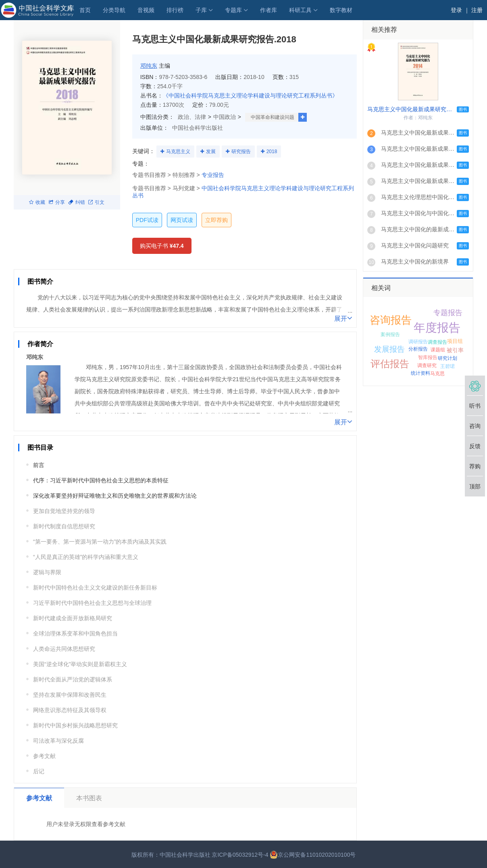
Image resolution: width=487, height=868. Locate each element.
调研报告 (418, 342)
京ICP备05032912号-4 (240, 855)
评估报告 (390, 364)
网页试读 (182, 220)
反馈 (475, 446)
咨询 (475, 426)
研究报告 (241, 152)
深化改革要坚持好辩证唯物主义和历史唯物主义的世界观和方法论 (115, 496)
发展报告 (389, 349)
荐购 (475, 466)
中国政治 (225, 117)
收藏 (37, 202)
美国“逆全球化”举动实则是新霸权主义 (80, 664)
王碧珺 (447, 366)
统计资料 (420, 373)
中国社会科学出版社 (198, 128)
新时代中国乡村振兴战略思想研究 (75, 725)
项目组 (455, 341)
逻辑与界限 (47, 572)
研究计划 (447, 358)
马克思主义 (178, 152)
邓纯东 (149, 66)
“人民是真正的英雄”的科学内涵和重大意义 (86, 557)
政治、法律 (192, 117)
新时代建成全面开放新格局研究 (73, 618)
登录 (456, 10)
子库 (201, 10)
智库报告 (428, 357)
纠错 (77, 202)
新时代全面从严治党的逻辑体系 (73, 679)
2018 (272, 152)
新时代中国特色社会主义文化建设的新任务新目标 (95, 588)
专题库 (233, 10)
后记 (39, 771)
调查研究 (427, 365)
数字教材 (341, 10)
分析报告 (418, 349)
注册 (477, 10)
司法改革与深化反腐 (58, 741)
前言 (39, 465)
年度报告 (437, 328)
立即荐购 (216, 220)
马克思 (437, 374)
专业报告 (213, 175)
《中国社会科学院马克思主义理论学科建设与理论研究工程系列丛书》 (250, 96)
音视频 (146, 10)
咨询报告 (391, 320)
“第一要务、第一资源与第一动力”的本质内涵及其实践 (100, 542)
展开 (343, 318)
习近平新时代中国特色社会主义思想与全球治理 (92, 603)
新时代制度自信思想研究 (64, 526)
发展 (211, 152)
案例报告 (390, 334)
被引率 (455, 350)
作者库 (268, 10)
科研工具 (300, 10)
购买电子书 (162, 246)
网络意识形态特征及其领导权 (70, 710)
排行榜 (175, 10)
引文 (96, 202)
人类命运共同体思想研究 (64, 649)
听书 (475, 406)
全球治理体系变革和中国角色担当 (75, 633)
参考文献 (44, 756)
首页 (85, 10)
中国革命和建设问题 (273, 117)
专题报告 (448, 313)
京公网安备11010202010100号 (313, 855)
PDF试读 (147, 220)
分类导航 (114, 10)
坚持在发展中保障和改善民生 (70, 695)
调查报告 (437, 342)
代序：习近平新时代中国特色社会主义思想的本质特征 (101, 480)
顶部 (475, 486)
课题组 (438, 350)
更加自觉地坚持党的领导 (64, 511)
